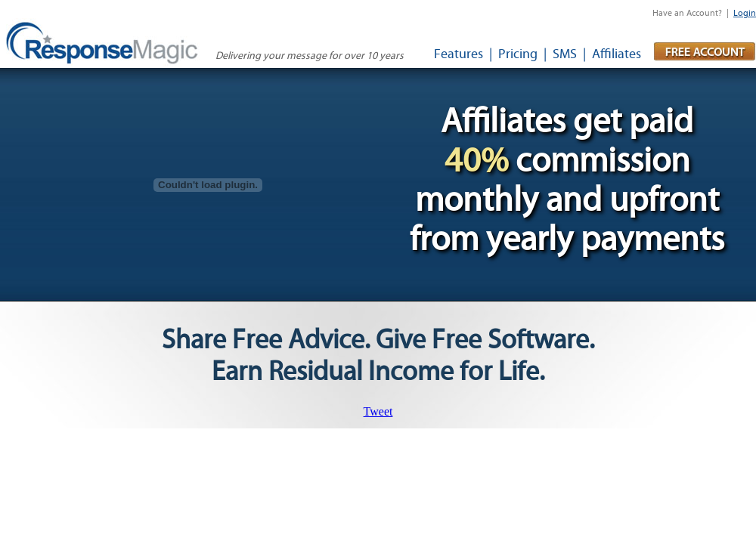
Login (745, 13)
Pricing (518, 54)
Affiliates (617, 54)
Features (459, 54)
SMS (565, 54)
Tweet (378, 411)
